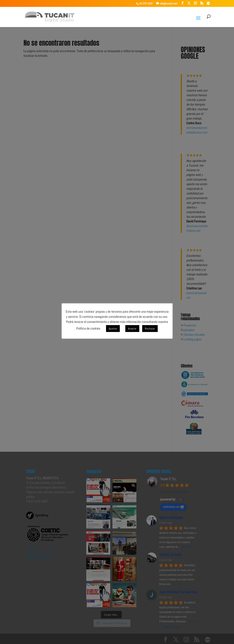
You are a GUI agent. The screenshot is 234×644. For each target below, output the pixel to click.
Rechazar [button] (150, 329)
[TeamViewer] (208, 3)
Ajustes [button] (113, 329)
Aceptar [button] (132, 329)
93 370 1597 (146, 4)
